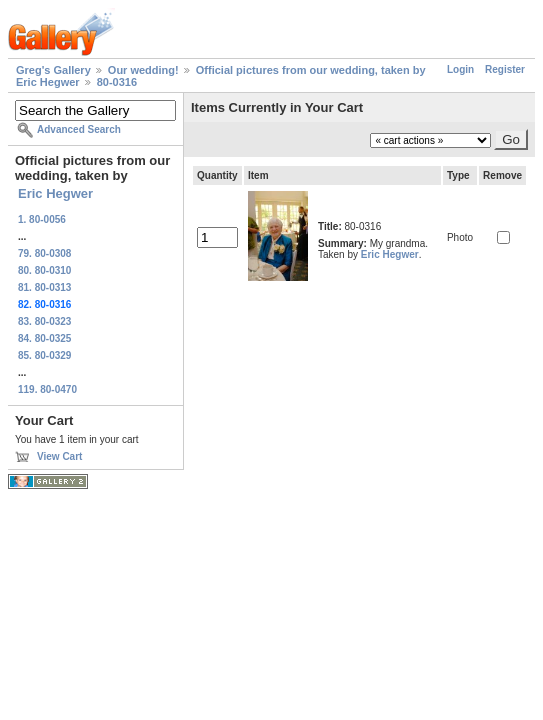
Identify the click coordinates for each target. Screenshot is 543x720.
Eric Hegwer (55, 193)
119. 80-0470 (47, 389)
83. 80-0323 (44, 321)
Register (505, 69)
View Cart (59, 456)
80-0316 (117, 82)
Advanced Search (79, 129)
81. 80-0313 (44, 287)
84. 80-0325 (44, 338)
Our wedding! (143, 70)
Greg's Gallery (53, 70)
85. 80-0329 (44, 355)
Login (460, 69)
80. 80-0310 (44, 270)
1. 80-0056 (42, 219)
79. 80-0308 (44, 253)
